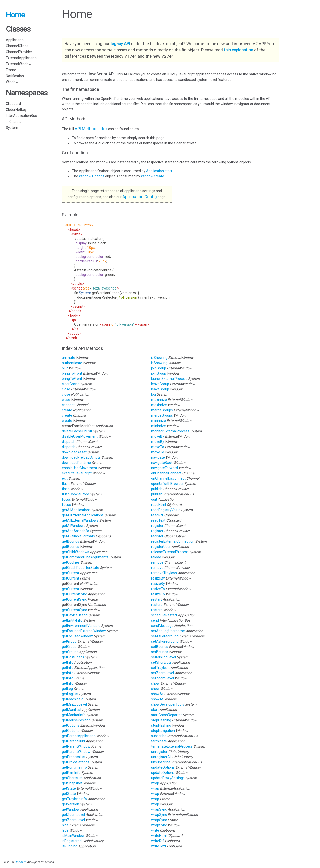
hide (65, 825)
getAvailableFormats (78, 536)
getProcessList (74, 757)
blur (65, 368)
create (67, 410)
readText (158, 520)
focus (66, 499)
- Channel (14, 122)
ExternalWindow (19, 64)
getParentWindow (76, 746)
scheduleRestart (164, 615)
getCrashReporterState (81, 568)
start (155, 710)
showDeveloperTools (168, 704)
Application (15, 40)
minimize (159, 421)
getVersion (71, 804)
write (155, 830)
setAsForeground (165, 636)
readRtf (157, 515)
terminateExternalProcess (172, 746)
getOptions (71, 725)
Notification (15, 76)
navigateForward (165, 468)
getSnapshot (72, 783)
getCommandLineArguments (85, 557)
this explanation (239, 50)
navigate (158, 457)
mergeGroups (162, 410)
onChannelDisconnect (168, 478)
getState (69, 788)
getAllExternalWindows (80, 520)
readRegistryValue (166, 510)
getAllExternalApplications (83, 515)
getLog (67, 689)
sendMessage (162, 626)
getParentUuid (73, 741)
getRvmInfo (71, 773)
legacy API (120, 44)
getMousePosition (76, 720)
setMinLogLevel (164, 657)
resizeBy (158, 578)
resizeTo (158, 589)
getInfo (68, 662)
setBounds (160, 647)
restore (157, 605)
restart (157, 599)
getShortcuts (72, 778)
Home (15, 15)
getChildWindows (76, 552)
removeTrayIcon (164, 573)
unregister (159, 752)
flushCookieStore (76, 494)
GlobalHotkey (16, 110)
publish (157, 489)
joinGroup (159, 368)
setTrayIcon (160, 668)
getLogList (70, 694)
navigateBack (162, 463)
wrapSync (159, 809)
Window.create (153, 176)
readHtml (159, 505)
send (155, 620)
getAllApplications (76, 510)
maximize (159, 400)
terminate (159, 741)
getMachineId (73, 699)
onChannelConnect (166, 473)
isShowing (159, 358)
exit (65, 478)
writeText (159, 846)
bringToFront (72, 373)
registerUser (161, 547)
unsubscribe (161, 762)
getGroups (70, 652)
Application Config (140, 197)
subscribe (159, 736)
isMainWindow (73, 836)
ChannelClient (17, 46)
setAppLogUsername (168, 631)
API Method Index (91, 129)
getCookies (71, 562)
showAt (157, 694)
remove (157, 562)
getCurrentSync (74, 594)
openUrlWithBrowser (167, 484)
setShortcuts (161, 662)
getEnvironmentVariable (81, 626)
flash (66, 484)
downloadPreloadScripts (81, 457)
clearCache (71, 384)
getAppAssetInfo (76, 531)
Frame (11, 70)
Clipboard (13, 104)
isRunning (70, 846)
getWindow (71, 809)
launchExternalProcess (169, 379)
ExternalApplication (21, 58)
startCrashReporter (167, 715)
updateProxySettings (168, 778)
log (154, 394)
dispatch (69, 442)
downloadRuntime (76, 463)
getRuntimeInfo (74, 767)
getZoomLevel (73, 815)
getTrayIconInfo (74, 799)
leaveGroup (160, 384)
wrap (155, 783)
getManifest (72, 710)
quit (154, 499)
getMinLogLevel (74, 704)
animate (69, 358)
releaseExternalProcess (170, 552)
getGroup (69, 641)
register (157, 526)
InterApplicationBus (21, 116)
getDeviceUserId (75, 615)
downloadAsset (74, 452)
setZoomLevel (163, 673)
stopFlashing (161, 720)
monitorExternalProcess (170, 431)
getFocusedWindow (77, 636)
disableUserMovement (80, 436)
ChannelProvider (19, 52)
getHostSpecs (73, 657)
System (12, 128)
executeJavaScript (77, 473)
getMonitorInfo (74, 715)
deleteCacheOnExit (77, 431)
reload (156, 557)
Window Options (92, 176)
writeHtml (159, 836)
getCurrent (71, 573)
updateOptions (163, 767)
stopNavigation (163, 731)
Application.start (159, 171)
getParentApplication (79, 736)
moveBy (158, 436)
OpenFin (20, 862)
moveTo (158, 447)
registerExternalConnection (173, 541)
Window (12, 82)
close (66, 389)
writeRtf (158, 841)
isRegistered (72, 841)
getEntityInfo (72, 620)
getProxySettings (76, 762)
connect (68, 405)
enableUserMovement (80, 468)
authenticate (72, 363)
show (155, 683)
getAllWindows (74, 526)
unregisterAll (161, 757)
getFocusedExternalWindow (84, 631)
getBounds (71, 541)
